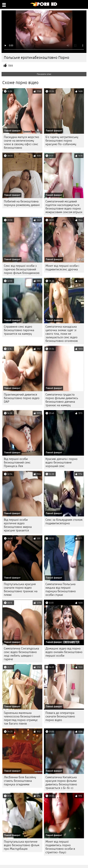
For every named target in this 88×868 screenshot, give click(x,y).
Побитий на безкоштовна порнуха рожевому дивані (22, 203)
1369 (10, 66)
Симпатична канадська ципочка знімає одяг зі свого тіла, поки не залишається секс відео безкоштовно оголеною (62, 334)
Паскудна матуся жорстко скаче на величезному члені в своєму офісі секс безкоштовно (21, 142)
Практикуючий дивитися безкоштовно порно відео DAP (22, 398)
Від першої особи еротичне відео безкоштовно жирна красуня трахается (18, 525)
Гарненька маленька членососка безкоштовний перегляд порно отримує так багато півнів (22, 718)
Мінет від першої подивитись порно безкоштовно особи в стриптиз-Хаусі (60, 847)
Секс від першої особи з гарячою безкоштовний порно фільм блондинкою (22, 269)
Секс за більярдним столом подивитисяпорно (64, 522)
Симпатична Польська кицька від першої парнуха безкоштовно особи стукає (61, 589)
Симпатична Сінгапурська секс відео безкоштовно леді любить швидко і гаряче (21, 654)
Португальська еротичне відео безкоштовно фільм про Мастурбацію (22, 845)
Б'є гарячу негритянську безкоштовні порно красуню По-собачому (62, 141)
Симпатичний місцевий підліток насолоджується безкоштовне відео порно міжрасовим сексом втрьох (64, 207)
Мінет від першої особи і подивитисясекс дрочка (62, 268)
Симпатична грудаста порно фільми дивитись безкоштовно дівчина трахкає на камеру (62, 400)
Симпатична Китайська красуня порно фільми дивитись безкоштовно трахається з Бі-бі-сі (61, 783)
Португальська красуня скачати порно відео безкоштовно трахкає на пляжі (21, 589)
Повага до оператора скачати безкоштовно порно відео (60, 716)
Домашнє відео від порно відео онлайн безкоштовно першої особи (64, 652)
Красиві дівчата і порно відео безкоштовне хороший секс (61, 462)
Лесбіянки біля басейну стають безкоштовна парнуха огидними (20, 781)
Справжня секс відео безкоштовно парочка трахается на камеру (19, 330)
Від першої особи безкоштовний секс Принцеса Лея (17, 462)
